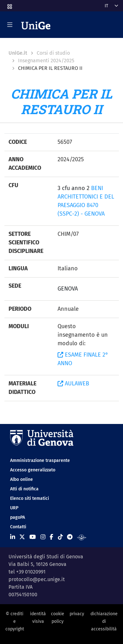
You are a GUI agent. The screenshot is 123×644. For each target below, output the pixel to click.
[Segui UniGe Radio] (82, 537)
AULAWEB (73, 383)
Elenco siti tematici (30, 498)
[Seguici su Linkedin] (13, 537)
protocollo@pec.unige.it (37, 579)
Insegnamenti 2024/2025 (46, 61)
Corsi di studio (53, 53)
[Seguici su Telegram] (70, 537)
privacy (77, 614)
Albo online (22, 479)
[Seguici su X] (22, 537)
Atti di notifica (24, 489)
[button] (9, 5)
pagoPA (18, 517)
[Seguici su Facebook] (51, 537)
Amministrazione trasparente (40, 460)
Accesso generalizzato (33, 470)
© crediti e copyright (15, 622)
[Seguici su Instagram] (43, 537)
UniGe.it (18, 53)
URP (14, 508)
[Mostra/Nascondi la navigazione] (10, 25)
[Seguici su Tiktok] (60, 537)
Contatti (18, 527)
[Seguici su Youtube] (33, 537)
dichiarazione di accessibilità (104, 622)
